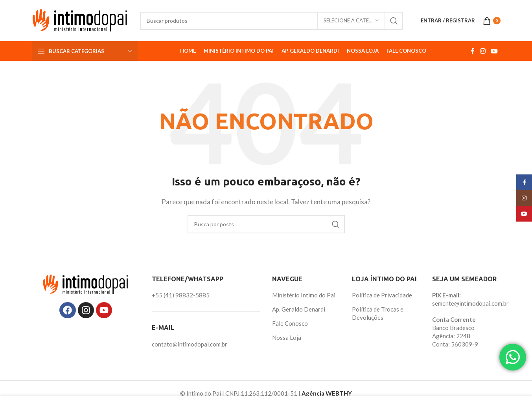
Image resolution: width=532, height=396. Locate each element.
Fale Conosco (290, 323)
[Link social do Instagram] (483, 51)
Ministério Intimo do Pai (304, 295)
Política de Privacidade (382, 295)
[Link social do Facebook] (473, 51)
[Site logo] (80, 20)
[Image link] (86, 284)
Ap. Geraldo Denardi (299, 309)
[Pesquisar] (272, 21)
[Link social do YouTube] (494, 51)
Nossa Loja (287, 337)
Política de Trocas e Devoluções (378, 313)
